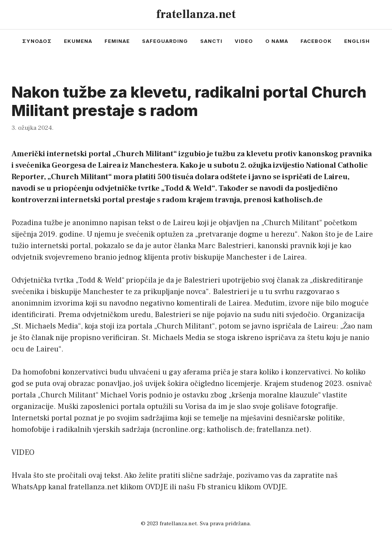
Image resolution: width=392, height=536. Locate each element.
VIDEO (23, 453)
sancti (211, 41)
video (244, 41)
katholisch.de (230, 430)
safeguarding (165, 41)
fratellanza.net (196, 14)
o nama (277, 41)
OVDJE (156, 487)
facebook (316, 41)
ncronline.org (179, 430)
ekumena (78, 41)
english (357, 41)
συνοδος (37, 41)
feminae (117, 41)
